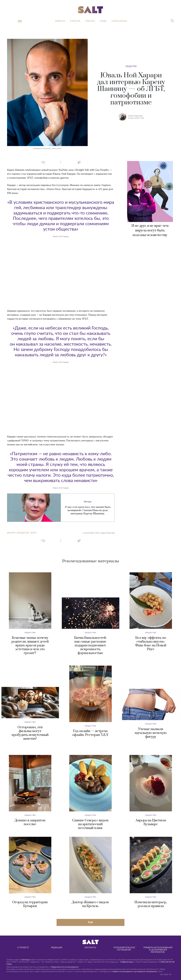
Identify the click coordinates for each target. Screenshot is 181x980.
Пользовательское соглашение (125, 949)
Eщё (90, 922)
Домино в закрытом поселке (30, 822)
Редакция (57, 947)
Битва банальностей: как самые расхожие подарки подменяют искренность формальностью (90, 645)
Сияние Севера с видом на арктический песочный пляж (90, 824)
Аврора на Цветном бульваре (151, 822)
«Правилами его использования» (65, 967)
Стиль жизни (119, 21)
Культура (75, 21)
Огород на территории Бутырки (30, 904)
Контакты (90, 947)
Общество (131, 66)
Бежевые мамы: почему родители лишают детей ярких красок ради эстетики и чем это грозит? (30, 645)
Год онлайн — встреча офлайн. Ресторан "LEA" (90, 733)
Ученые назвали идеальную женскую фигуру (151, 733)
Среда (103, 21)
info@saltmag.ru (127, 962)
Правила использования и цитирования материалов (158, 950)
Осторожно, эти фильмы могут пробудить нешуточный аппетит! (30, 733)
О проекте (23, 947)
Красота (90, 21)
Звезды (88, 502)
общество (24, 533)
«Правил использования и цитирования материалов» (134, 971)
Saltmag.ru (26, 960)
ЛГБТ (34, 533)
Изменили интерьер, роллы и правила (151, 904)
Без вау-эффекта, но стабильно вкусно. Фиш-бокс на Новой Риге (151, 644)
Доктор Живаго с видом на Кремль (90, 904)
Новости (60, 21)
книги (12, 533)
